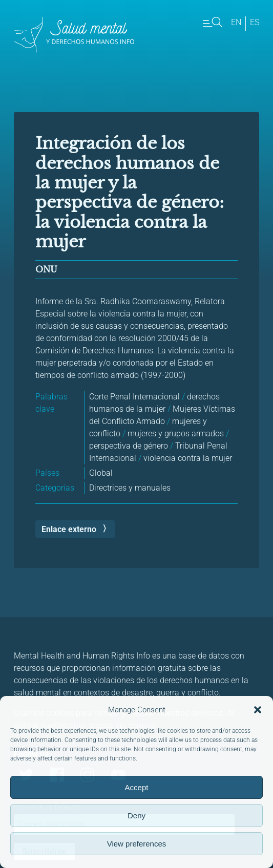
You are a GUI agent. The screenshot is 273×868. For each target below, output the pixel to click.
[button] (258, 710)
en (236, 22)
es (255, 22)
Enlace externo (69, 529)
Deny (136, 816)
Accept (137, 787)
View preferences (137, 844)
